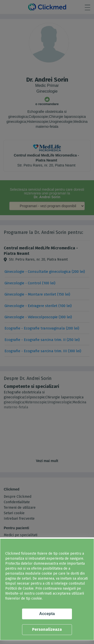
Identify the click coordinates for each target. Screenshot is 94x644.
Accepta (47, 614)
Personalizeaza (47, 629)
